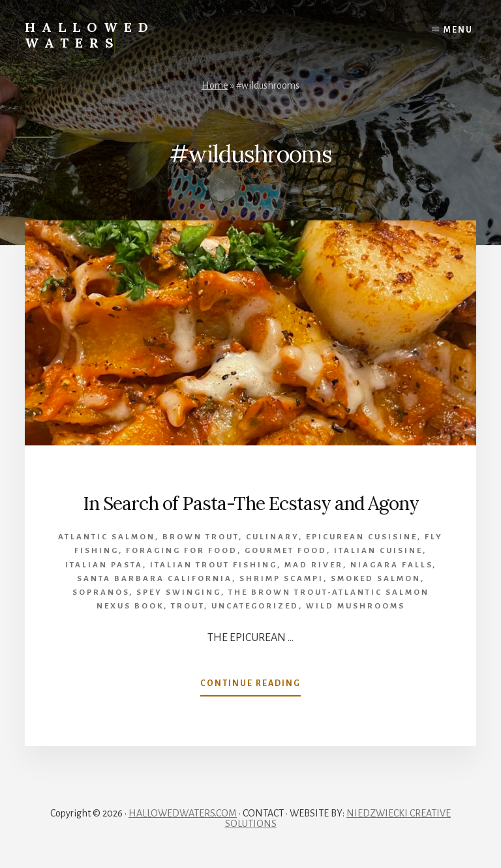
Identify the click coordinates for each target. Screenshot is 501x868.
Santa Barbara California (155, 579)
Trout (188, 606)
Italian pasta (104, 565)
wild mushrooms (356, 606)
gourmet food (286, 551)
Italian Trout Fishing (214, 565)
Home (215, 85)
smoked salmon (376, 579)
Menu (458, 30)
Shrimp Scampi (281, 579)
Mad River (314, 565)
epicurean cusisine (362, 537)
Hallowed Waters (90, 35)
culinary (272, 537)
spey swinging (179, 592)
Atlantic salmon (107, 537)
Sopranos (101, 592)
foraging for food (182, 551)
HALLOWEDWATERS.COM (183, 813)
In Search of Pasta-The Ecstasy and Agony (251, 503)
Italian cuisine (378, 551)
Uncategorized (255, 606)
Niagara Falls (391, 565)
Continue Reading (250, 686)
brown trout (201, 537)
